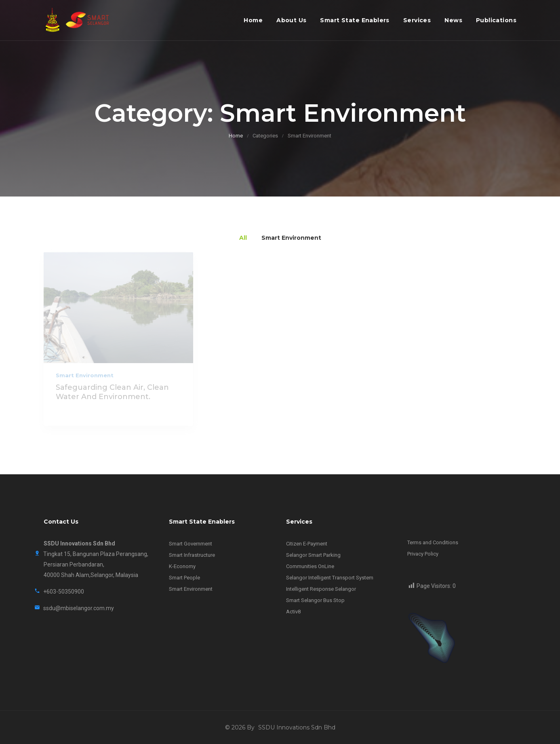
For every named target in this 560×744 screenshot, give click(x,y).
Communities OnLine (310, 566)
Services (417, 20)
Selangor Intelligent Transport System (330, 578)
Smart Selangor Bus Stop (315, 600)
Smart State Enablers (355, 20)
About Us (291, 20)
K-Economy (182, 566)
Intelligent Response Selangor (321, 589)
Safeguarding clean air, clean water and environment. (112, 392)
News (453, 20)
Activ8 (293, 612)
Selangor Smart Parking (313, 555)
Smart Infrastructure (192, 555)
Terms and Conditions (433, 542)
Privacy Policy (423, 554)
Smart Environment (85, 375)
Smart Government (191, 544)
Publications (496, 20)
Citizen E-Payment (307, 544)
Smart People (184, 578)
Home (253, 20)
